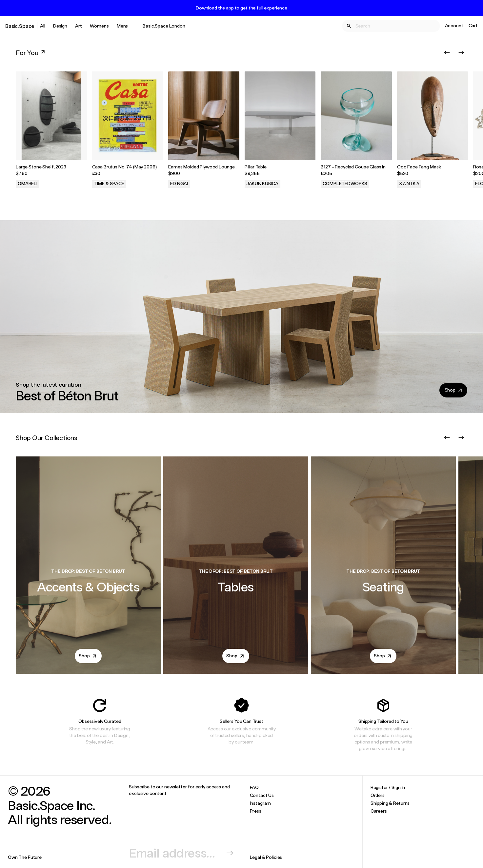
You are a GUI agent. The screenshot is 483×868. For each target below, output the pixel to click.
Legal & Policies (266, 857)
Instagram (261, 803)
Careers (379, 811)
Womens (99, 26)
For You (31, 52)
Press (256, 811)
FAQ (254, 787)
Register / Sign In (388, 787)
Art (79, 26)
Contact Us (262, 795)
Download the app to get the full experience (241, 8)
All (43, 26)
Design (60, 26)
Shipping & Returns (390, 803)
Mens (122, 26)
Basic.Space (20, 26)
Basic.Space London (164, 26)
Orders (378, 795)
